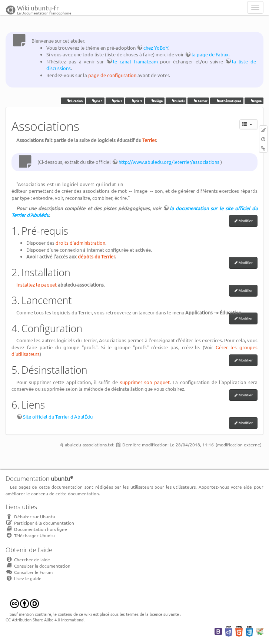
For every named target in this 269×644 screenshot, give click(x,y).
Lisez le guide (24, 578)
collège (155, 100)
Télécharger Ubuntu (30, 535)
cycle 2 (115, 100)
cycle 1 (95, 100)
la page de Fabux (210, 54)
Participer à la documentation (40, 523)
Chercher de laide (28, 559)
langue (254, 100)
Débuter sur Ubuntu (30, 516)
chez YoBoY (156, 48)
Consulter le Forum (29, 572)
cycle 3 (135, 100)
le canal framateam (135, 61)
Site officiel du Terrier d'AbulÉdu (58, 417)
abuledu (176, 100)
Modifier (246, 221)
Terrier (149, 140)
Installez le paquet (36, 285)
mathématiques (227, 100)
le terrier (199, 100)
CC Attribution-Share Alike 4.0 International (45, 620)
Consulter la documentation (38, 566)
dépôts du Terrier (96, 256)
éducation (73, 100)
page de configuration (112, 75)
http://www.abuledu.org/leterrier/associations (169, 162)
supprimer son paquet (145, 382)
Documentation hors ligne (36, 529)
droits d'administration (80, 243)
